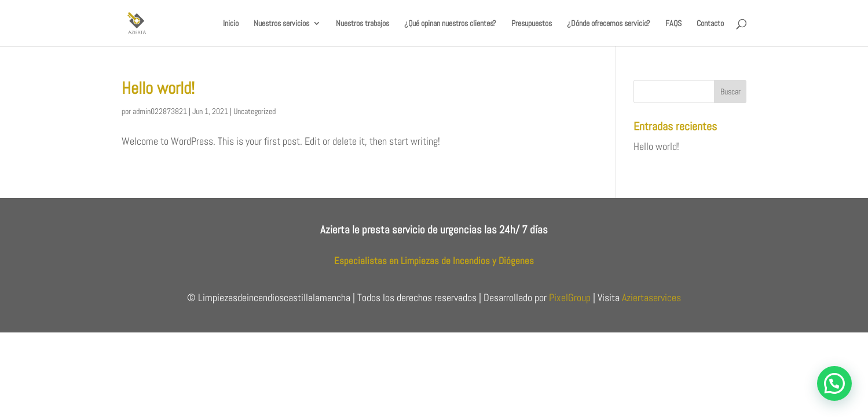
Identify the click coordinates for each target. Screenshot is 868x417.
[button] (834, 383)
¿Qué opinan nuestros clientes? (450, 24)
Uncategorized (254, 111)
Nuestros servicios (281, 24)
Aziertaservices (651, 297)
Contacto (710, 24)
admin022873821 (160, 111)
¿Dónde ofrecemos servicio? (609, 24)
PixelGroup (570, 297)
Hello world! (158, 88)
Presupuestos (532, 24)
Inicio (231, 24)
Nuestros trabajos (362, 24)
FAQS (673, 24)
